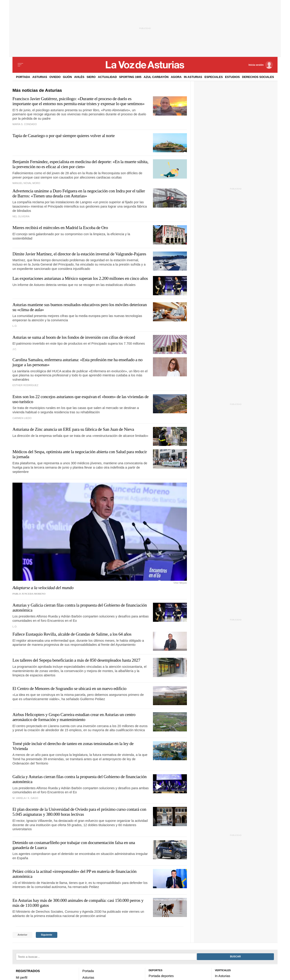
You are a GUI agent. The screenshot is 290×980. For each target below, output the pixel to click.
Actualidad (107, 77)
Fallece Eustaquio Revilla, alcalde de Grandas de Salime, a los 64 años (72, 634)
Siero (91, 77)
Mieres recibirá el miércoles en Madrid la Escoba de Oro (60, 228)
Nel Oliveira (21, 216)
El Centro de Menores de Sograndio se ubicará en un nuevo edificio (69, 688)
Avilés (79, 77)
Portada (23, 77)
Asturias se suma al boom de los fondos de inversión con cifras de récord (74, 337)
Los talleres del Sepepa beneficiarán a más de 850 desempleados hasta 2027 (76, 660)
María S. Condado (25, 124)
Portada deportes (161, 976)
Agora (176, 77)
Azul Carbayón (156, 77)
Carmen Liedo (22, 418)
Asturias (40, 77)
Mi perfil (22, 978)
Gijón (68, 77)
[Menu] (20, 65)
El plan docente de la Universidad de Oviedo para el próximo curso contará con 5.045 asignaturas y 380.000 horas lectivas (79, 812)
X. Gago (33, 798)
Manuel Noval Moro (26, 183)
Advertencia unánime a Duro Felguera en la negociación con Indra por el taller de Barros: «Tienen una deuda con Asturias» (79, 193)
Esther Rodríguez (25, 385)
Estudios (232, 77)
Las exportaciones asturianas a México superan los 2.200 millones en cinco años (80, 278)
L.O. (15, 326)
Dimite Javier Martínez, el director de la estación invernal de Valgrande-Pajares (79, 254)
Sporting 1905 (130, 77)
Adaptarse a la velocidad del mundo (43, 588)
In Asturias (193, 77)
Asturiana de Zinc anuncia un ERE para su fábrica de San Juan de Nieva (73, 429)
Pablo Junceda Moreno (29, 594)
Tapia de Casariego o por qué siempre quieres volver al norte (64, 136)
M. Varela (19, 798)
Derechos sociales (258, 77)
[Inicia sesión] (261, 65)
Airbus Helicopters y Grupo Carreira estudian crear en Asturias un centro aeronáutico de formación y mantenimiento (74, 717)
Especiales (214, 77)
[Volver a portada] (145, 65)
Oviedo (55, 77)
